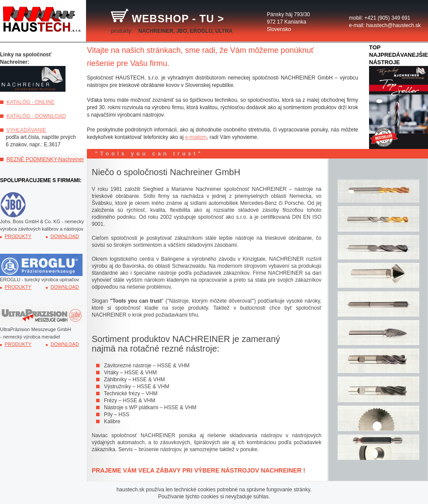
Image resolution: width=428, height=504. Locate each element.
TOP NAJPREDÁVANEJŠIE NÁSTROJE (399, 55)
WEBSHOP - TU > (169, 19)
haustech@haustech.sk (393, 25)
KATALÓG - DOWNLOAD (36, 116)
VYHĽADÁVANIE (26, 130)
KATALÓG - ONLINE (31, 102)
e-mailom (196, 137)
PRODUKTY (18, 236)
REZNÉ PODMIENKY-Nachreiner (45, 159)
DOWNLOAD (65, 236)
